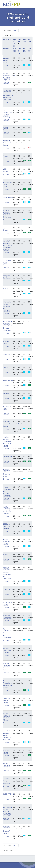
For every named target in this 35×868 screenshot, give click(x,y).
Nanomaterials (8, 380)
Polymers (6, 367)
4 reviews (6, 479)
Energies (6, 555)
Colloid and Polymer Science (7, 700)
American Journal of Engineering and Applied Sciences (7, 441)
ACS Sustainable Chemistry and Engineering (7, 633)
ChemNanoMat (8, 457)
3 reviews (6, 174)
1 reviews (6, 65)
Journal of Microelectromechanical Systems (11, 424)
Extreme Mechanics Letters (6, 766)
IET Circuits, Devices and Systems (7, 143)
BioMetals (6, 289)
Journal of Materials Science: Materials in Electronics (7, 735)
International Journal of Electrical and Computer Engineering (7, 326)
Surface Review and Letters (7, 541)
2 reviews (6, 220)
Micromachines (8, 197)
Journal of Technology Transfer (7, 650)
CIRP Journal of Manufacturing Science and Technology (8, 95)
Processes (6, 393)
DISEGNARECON (8, 794)
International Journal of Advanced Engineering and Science (7, 811)
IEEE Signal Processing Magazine (7, 526)
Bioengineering (8, 589)
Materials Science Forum (6, 60)
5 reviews (6, 414)
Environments (8, 354)
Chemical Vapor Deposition (7, 781)
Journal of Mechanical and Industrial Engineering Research (7, 245)
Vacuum (6, 156)
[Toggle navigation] (30, 4)
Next (15, 30)
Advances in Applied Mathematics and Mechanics (7, 306)
